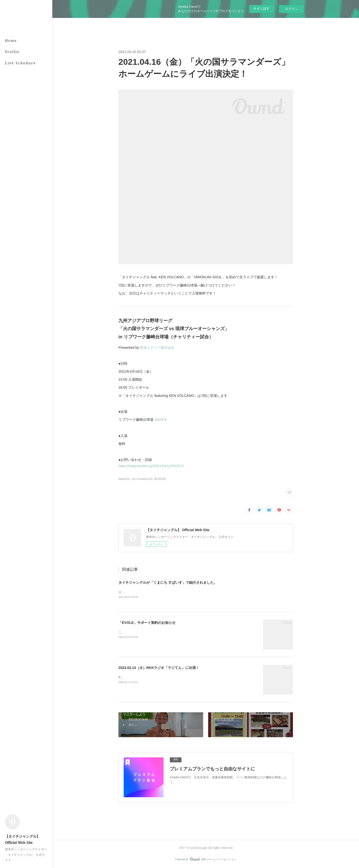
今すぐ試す (261, 9)
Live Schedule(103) (142, 479)
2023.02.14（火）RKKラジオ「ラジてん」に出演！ (159, 668)
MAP (161, 420)
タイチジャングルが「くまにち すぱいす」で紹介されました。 (168, 582)
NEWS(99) (160, 479)
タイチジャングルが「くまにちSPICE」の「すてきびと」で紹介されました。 (171, 592)
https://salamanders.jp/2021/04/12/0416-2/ (151, 466)
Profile (12, 52)
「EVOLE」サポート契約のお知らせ (147, 623)
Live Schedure (20, 63)
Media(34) (124, 479)
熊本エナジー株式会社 (157, 348)
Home (11, 40)
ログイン (291, 9)
